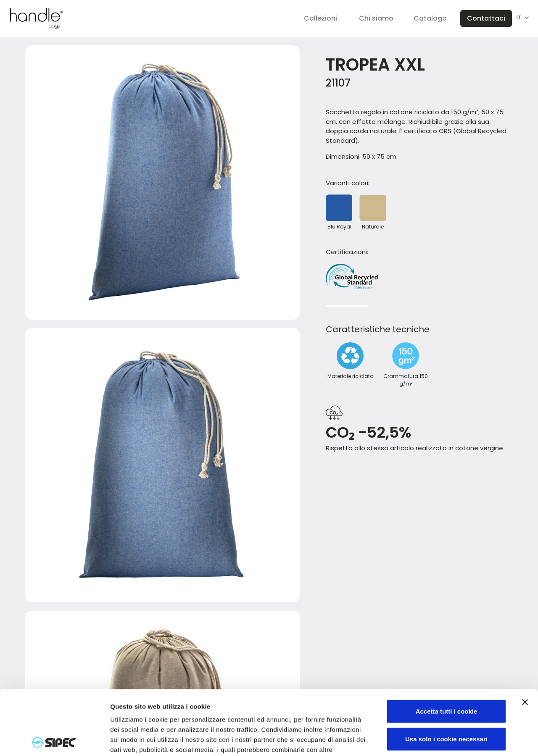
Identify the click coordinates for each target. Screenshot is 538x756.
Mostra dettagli (442, 740)
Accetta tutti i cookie (447, 647)
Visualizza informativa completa (161, 705)
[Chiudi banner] (525, 638)
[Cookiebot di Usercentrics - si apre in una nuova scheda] (54, 740)
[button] (320, 18)
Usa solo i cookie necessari (446, 674)
